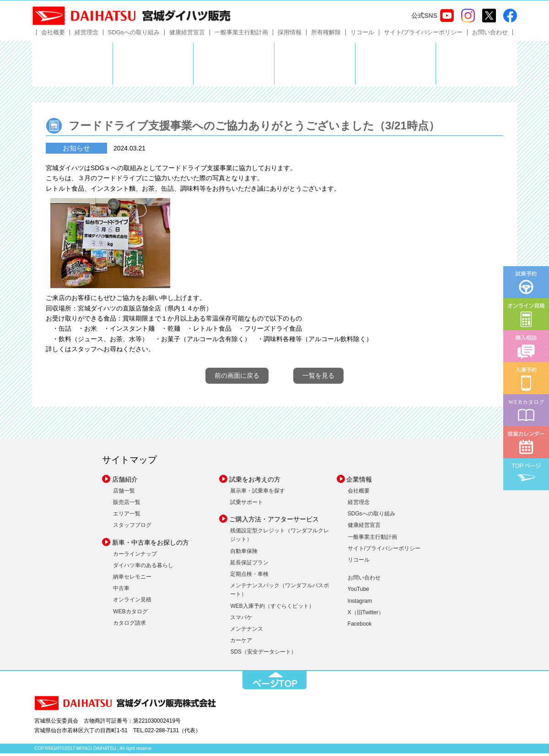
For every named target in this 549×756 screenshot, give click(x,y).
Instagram (360, 604)
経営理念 (86, 35)
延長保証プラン (249, 565)
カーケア (241, 643)
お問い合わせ (490, 35)
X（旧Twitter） (366, 615)
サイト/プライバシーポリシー (423, 35)
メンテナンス (247, 632)
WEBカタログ (130, 614)
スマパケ (241, 620)
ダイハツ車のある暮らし (143, 568)
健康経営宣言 (187, 35)
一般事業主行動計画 (241, 35)
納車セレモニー (132, 580)
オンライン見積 (132, 603)
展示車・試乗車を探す (258, 493)
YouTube (358, 592)
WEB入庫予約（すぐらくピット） (272, 609)
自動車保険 (244, 554)
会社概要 (53, 35)
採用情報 (290, 35)
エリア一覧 (127, 517)
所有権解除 (326, 35)
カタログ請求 (129, 626)
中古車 (121, 591)
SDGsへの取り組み (134, 35)
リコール (362, 35)
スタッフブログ (132, 528)
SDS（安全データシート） (263, 655)
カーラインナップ (135, 557)
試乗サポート (247, 505)
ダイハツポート (476, 66)
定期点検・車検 (249, 577)
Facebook (360, 627)
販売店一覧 (127, 505)
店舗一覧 (124, 493)
